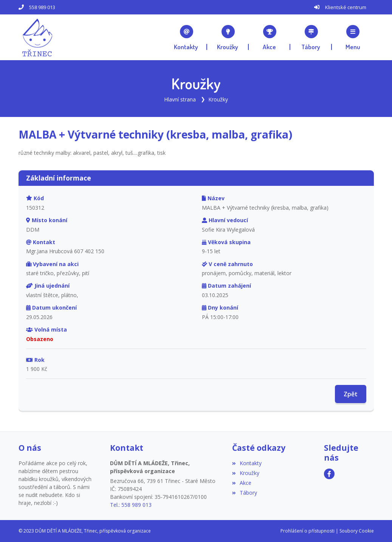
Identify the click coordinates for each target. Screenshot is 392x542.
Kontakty (247, 463)
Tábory (245, 493)
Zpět (351, 394)
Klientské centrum (346, 7)
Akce (242, 483)
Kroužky (218, 99)
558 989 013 (42, 7)
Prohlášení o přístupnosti (308, 531)
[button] (353, 37)
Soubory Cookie (357, 531)
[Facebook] (329, 474)
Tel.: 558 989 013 (131, 505)
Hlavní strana (180, 99)
